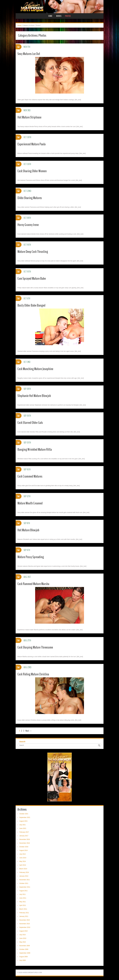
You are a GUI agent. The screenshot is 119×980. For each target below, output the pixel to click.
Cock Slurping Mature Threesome (35, 647)
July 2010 (23, 935)
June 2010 (23, 938)
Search (22, 742)
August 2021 (23, 821)
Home (50, 16)
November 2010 (25, 924)
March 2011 (23, 909)
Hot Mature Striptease (29, 117)
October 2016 (24, 847)
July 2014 (23, 854)
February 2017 (24, 832)
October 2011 (24, 883)
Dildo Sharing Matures (30, 198)
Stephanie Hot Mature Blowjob (34, 396)
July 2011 (23, 894)
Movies (59, 16)
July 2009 (23, 960)
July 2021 (23, 825)
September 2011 (25, 887)
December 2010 (25, 920)
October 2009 (24, 949)
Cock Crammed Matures (30, 476)
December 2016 (25, 839)
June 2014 (23, 858)
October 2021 (24, 814)
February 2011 (24, 913)
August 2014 (23, 850)
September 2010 (25, 927)
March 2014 (23, 869)
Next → (29, 731)
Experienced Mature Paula (31, 144)
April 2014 (23, 865)
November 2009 (25, 946)
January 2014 (24, 876)
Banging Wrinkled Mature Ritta (35, 450)
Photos (68, 16)
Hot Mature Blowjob (28, 530)
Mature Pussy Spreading (31, 557)
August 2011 (23, 891)
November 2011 (25, 880)
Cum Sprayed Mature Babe (32, 279)
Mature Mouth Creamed (30, 503)
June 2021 (23, 828)
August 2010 (23, 931)
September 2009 (25, 953)
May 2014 (23, 861)
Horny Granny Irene (28, 225)
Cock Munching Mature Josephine (35, 369)
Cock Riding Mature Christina (33, 674)
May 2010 (23, 942)
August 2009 (23, 957)
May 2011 (23, 902)
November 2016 (25, 843)
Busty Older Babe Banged (31, 305)
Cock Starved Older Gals (30, 423)
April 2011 (23, 905)
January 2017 (24, 836)
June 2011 (23, 898)
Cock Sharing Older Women (32, 171)
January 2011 (24, 916)
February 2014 (24, 872)
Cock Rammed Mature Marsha (33, 584)
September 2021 (25, 817)
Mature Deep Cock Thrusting (33, 252)
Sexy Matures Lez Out (29, 54)
